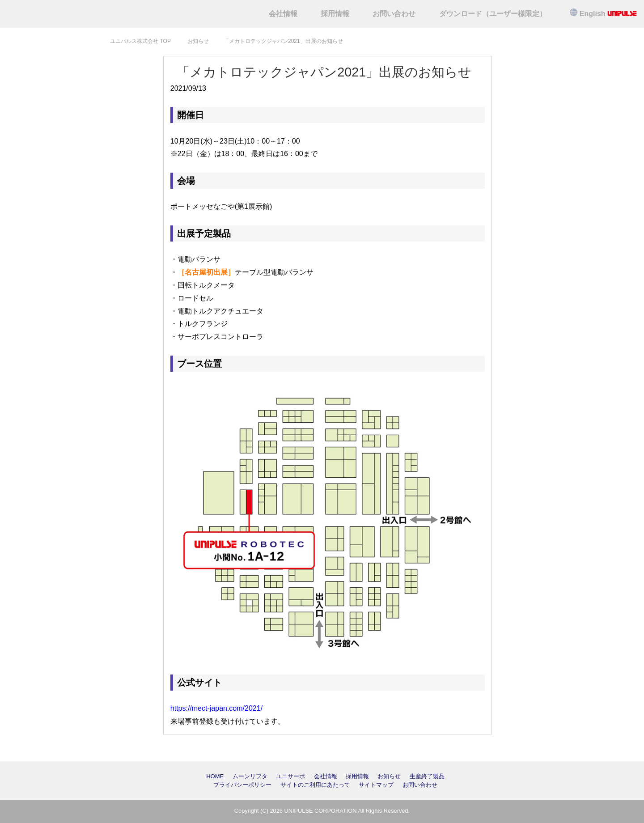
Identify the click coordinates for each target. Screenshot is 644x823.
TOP (140, 41)
